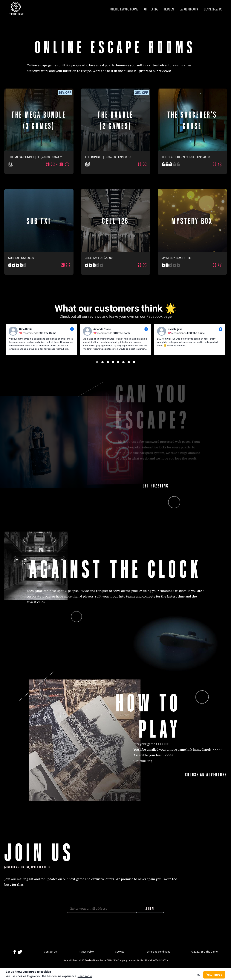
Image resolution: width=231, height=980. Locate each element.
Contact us (50, 952)
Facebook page (159, 316)
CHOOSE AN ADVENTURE (210, 774)
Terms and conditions (158, 952)
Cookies (120, 952)
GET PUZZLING (153, 485)
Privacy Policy (86, 952)
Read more (85, 976)
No (199, 975)
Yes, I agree (214, 975)
